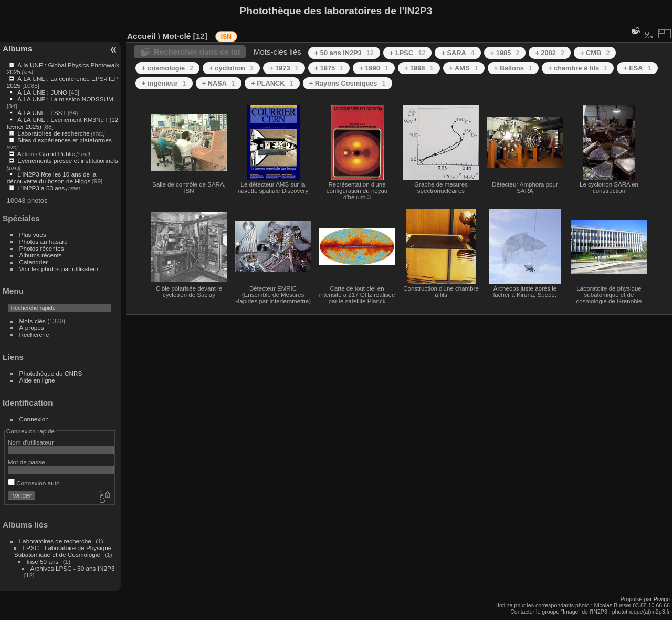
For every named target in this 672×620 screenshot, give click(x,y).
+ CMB (595, 53)
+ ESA (637, 68)
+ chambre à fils (578, 68)
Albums (17, 49)
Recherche (34, 334)
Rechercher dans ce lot (197, 52)
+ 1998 (419, 68)
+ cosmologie (167, 68)
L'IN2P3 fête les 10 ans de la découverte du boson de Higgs (52, 178)
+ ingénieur (164, 83)
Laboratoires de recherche (53, 133)
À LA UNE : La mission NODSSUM (65, 99)
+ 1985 (505, 53)
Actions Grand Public (46, 154)
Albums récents (41, 255)
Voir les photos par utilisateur (59, 269)
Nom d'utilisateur (31, 442)
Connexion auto (34, 483)
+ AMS (464, 68)
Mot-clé (176, 36)
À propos (32, 328)
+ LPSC (407, 53)
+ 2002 (550, 53)
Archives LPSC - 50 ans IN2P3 (73, 568)
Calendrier (34, 262)
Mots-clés (33, 321)
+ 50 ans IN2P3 (344, 53)
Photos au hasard (44, 241)
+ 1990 (374, 68)
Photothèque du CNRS (51, 373)
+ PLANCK (272, 83)
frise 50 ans (43, 561)
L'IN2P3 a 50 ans (41, 188)
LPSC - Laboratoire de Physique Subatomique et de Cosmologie (63, 551)
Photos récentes (42, 248)
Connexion (34, 419)
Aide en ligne (37, 380)
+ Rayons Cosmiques (348, 83)
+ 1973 (284, 68)
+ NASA (219, 83)
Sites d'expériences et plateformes (64, 140)
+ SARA (458, 53)
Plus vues (33, 235)
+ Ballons (513, 68)
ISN (226, 37)
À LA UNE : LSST (41, 113)
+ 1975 (329, 68)
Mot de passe (27, 462)
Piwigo (662, 599)
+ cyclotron (231, 68)
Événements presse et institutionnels (68, 161)
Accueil (141, 36)
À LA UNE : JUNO (43, 92)
